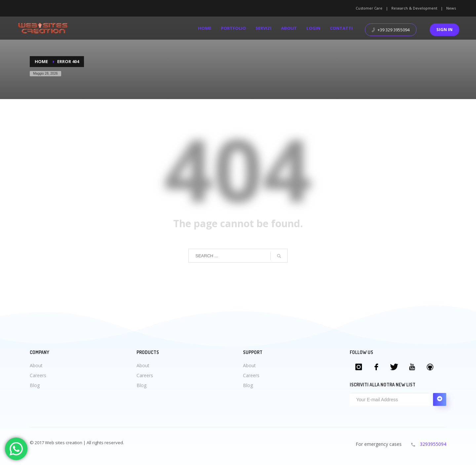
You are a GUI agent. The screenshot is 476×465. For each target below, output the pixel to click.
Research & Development (414, 8)
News (451, 8)
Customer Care (369, 8)
